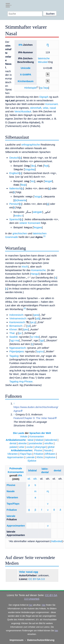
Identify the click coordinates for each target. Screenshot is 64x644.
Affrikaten (50, 454)
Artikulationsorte (16, 440)
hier (31, 605)
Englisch (14, 173)
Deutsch (14, 158)
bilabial (39, 440)
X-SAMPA (26, 75)
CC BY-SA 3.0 (37, 579)
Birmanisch (16, 326)
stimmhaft (36, 108)
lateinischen (40, 233)
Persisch (14, 204)
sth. (35, 479)
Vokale (24, 436)
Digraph (44, 97)
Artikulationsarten (22, 450)
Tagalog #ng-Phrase (21, 381)
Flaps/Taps (26, 454)
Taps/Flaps (13, 504)
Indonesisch (16, 315)
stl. (29, 479)
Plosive (38, 450)
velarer (23, 223)
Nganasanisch (18, 348)
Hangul (35, 274)
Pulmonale (16, 468)
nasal (53, 108)
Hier (44, 605)
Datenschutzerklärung (41, 640)
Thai (12, 333)
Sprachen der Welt (40, 433)
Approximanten (15, 457)
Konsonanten (37, 436)
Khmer (13, 329)
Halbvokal (56, 541)
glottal (51, 447)
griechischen (20, 233)
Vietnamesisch (18, 318)
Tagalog (14, 356)
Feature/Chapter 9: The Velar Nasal (34, 418)
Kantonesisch (17, 322)
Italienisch (15, 188)
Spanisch (15, 219)
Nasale (48, 450)
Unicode (26, 68)
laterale (11, 516)
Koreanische (38, 270)
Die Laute (19, 433)
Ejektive (32, 461)
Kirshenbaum (26, 81)
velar (45, 108)
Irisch (25, 267)
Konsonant (52, 104)
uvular (30, 447)
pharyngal (40, 447)
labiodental (51, 440)
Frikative (38, 454)
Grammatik (11, 237)
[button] (30, 88)
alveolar (23, 443)
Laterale (30, 457)
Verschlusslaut (23, 111)
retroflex (49, 443)
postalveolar (35, 443)
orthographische (31, 145)
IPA (21, 45)
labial (31, 440)
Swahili (13, 337)
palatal (13, 447)
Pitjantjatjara (17, 351)
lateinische (44, 58)
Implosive (50, 457)
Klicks (40, 457)
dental (13, 443)
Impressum (16, 640)
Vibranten (13, 454)
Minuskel (43, 62)
